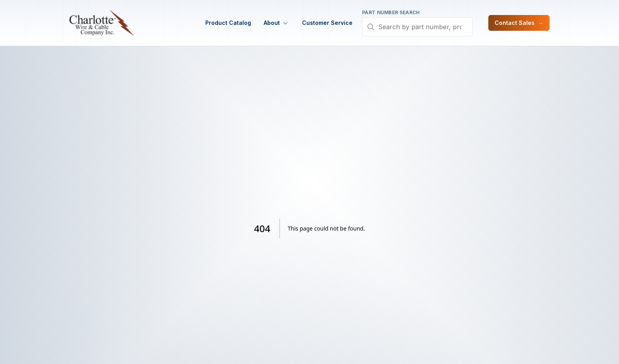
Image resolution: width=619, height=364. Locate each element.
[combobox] (417, 27)
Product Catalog (228, 23)
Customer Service (327, 23)
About (277, 23)
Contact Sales (519, 23)
